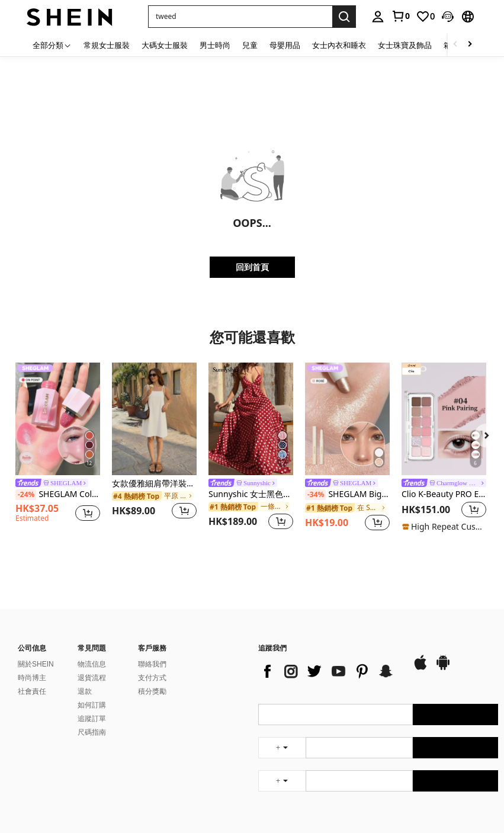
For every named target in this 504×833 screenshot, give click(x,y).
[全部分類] (52, 45)
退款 (85, 691)
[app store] (420, 668)
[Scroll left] (455, 45)
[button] (448, 17)
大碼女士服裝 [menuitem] (165, 45)
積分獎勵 (152, 691)
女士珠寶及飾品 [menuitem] (405, 45)
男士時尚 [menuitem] (215, 45)
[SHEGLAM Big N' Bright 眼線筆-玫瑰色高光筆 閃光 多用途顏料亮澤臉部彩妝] (347, 419)
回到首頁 (252, 267)
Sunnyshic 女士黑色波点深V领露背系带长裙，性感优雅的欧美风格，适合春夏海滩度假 (251, 494)
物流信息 (92, 664)
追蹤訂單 (92, 719)
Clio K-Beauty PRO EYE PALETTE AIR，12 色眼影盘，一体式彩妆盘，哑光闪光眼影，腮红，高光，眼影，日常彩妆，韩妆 (444, 494)
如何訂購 (92, 705)
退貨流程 (92, 678)
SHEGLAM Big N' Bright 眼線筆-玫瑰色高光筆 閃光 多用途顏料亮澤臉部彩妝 (347, 495)
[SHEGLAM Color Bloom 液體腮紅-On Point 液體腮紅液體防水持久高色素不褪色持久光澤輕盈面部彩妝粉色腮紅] (58, 419)
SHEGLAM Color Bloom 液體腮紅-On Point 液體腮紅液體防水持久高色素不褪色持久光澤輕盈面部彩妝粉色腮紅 (58, 495)
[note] (444, 527)
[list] (329, 671)
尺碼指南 (92, 732)
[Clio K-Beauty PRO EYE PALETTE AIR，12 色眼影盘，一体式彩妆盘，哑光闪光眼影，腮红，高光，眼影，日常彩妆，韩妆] (444, 419)
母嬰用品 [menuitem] (285, 45)
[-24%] (26, 495)
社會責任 (32, 691)
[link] (400, 16)
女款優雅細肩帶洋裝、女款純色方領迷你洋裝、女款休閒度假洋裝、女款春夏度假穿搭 (154, 484)
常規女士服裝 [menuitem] (107, 45)
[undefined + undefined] (282, 748)
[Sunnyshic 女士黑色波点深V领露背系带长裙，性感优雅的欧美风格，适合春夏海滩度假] (251, 419)
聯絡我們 (152, 664)
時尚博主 (32, 678)
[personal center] (378, 17)
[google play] (443, 668)
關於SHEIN (36, 664)
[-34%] (315, 495)
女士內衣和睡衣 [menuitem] (339, 45)
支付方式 (152, 678)
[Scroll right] (470, 45)
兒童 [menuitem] (250, 45)
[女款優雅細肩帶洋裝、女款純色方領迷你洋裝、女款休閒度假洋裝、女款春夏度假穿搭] (154, 419)
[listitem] (58, 448)
